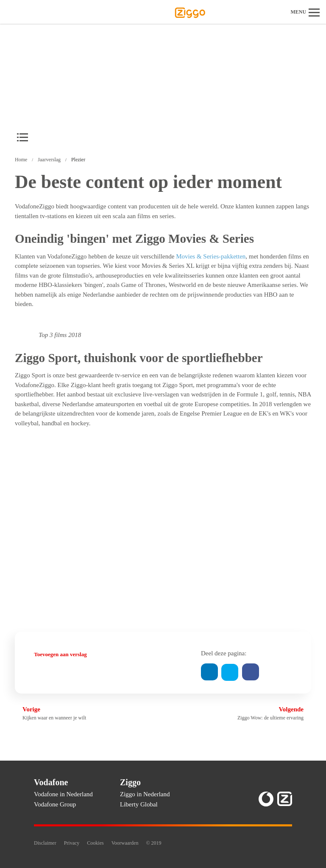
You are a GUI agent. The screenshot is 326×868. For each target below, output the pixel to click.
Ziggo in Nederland (145, 794)
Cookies (95, 843)
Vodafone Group (55, 804)
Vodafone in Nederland (63, 794)
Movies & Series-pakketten (211, 256)
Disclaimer (45, 843)
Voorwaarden (125, 843)
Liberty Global (139, 804)
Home (21, 160)
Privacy (72, 843)
